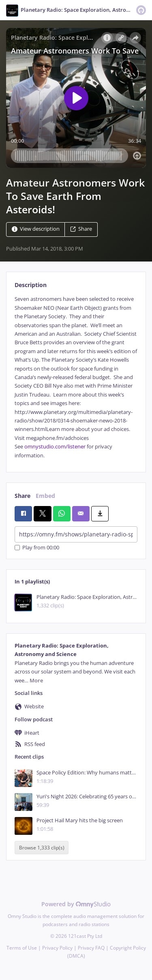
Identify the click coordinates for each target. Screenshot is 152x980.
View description (36, 229)
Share (81, 229)
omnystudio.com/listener (55, 447)
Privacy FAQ (91, 948)
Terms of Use (22, 948)
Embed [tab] (45, 496)
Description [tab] (31, 285)
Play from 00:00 (37, 548)
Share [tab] (22, 496)
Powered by (76, 904)
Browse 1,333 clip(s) (42, 848)
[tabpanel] (76, 377)
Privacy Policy (57, 948)
